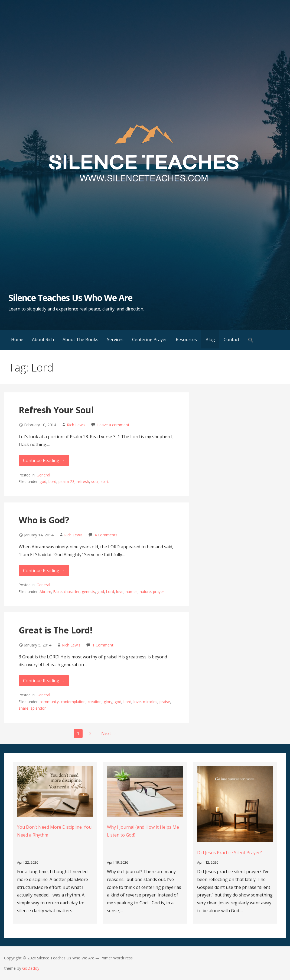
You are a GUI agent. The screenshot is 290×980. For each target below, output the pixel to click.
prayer (159, 592)
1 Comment (103, 645)
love (120, 592)
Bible (58, 592)
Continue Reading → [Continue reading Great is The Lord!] (44, 681)
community (49, 702)
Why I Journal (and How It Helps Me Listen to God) (143, 831)
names (132, 592)
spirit (105, 481)
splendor (38, 708)
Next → (109, 734)
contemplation (73, 702)
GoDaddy (31, 968)
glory (108, 702)
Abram (45, 592)
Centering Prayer (150, 340)
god (43, 481)
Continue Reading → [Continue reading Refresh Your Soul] (44, 460)
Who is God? (44, 520)
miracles (150, 702)
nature (145, 592)
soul (95, 481)
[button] (251, 340)
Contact (232, 340)
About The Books (80, 340)
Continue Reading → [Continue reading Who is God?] (44, 571)
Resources (186, 340)
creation (95, 702)
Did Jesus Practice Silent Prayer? (229, 853)
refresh (83, 481)
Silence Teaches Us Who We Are (70, 298)
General (43, 475)
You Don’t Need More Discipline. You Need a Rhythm (54, 831)
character (72, 592)
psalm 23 (66, 481)
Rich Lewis (76, 425)
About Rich (43, 340)
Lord (52, 481)
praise (165, 702)
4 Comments (106, 535)
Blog (210, 340)
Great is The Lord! (56, 630)
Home (17, 340)
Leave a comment (113, 425)
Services (115, 340)
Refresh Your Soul (56, 410)
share (24, 708)
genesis (88, 592)
